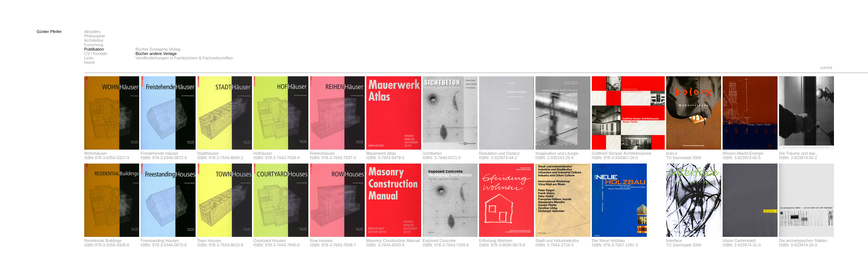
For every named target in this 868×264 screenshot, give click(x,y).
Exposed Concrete (439, 241)
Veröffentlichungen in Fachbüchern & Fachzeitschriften (184, 58)
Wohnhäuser (96, 153)
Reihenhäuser (322, 153)
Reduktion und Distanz (499, 153)
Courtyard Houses (270, 241)
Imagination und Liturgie (557, 153)
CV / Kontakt (96, 54)
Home (90, 62)
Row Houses (321, 241)
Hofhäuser (263, 153)
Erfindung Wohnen (496, 241)
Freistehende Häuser (159, 153)
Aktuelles (92, 32)
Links (89, 58)
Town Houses (209, 241)
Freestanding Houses (160, 241)
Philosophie (95, 36)
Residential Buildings (103, 241)
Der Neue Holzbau (609, 241)
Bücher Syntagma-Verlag (158, 49)
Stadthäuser (208, 153)
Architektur (94, 40)
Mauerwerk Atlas (381, 153)
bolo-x (672, 153)
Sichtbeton (432, 153)
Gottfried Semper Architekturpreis (622, 153)
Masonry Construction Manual (393, 241)
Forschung (94, 45)
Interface (674, 241)
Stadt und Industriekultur (557, 241)
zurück (826, 67)
